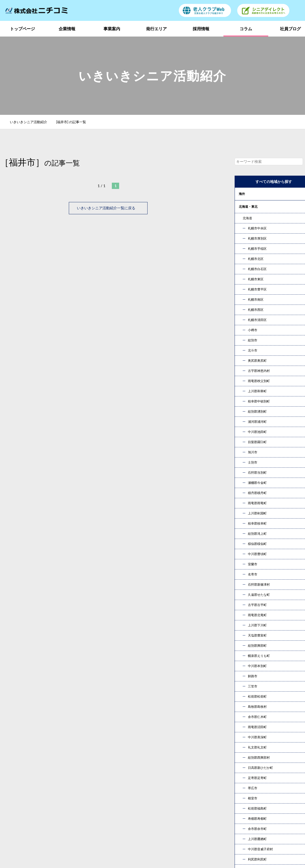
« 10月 (245, 627)
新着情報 (249, 806)
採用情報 (201, 29)
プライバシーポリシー (260, 814)
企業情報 (67, 29)
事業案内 (112, 29)
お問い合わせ (207, 735)
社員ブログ (203, 806)
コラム (246, 29)
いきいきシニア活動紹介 (31, 122)
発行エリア (156, 29)
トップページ (22, 29)
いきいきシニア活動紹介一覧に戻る (108, 208)
